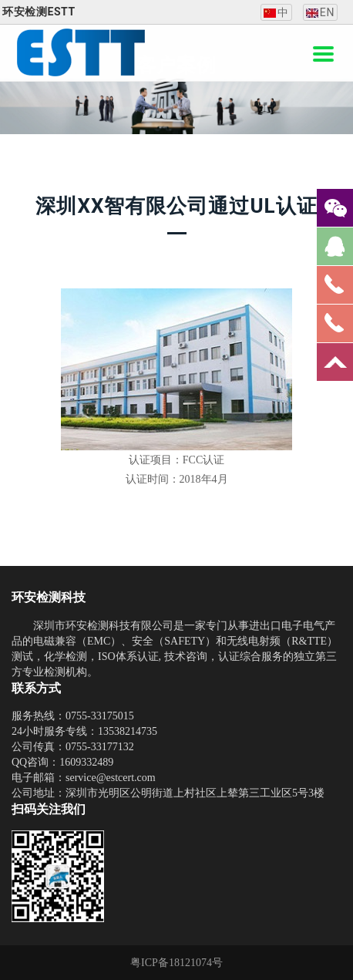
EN (320, 12)
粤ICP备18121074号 (176, 963)
